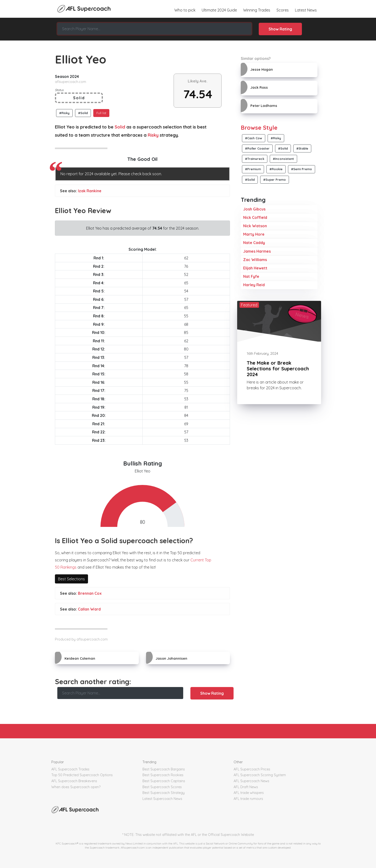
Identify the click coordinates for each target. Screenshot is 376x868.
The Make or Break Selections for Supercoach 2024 (278, 369)
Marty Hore (254, 234)
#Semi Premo (302, 169)
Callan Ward (89, 609)
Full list (101, 113)
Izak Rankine (90, 191)
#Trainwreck (255, 159)
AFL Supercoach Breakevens (74, 781)
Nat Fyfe (251, 276)
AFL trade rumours (248, 799)
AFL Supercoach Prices (252, 769)
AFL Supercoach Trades (70, 769)
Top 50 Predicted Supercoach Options (82, 775)
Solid (120, 127)
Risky (153, 135)
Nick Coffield (255, 217)
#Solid (83, 113)
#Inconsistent (283, 159)
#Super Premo (275, 180)
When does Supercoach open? (76, 787)
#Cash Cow (254, 138)
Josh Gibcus (254, 209)
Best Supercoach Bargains (164, 769)
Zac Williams (255, 260)
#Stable (302, 148)
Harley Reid (254, 285)
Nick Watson (255, 226)
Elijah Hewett (255, 268)
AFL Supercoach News (251, 781)
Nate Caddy (254, 243)
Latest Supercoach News (162, 799)
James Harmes (257, 251)
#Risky (64, 113)
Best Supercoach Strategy (164, 793)
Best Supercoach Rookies (163, 775)
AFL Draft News (246, 787)
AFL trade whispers (249, 793)
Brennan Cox (90, 593)
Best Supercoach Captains (164, 781)
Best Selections (71, 579)
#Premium (253, 169)
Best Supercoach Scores (162, 787)
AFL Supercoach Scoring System (260, 775)
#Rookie (276, 169)
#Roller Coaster (257, 148)
